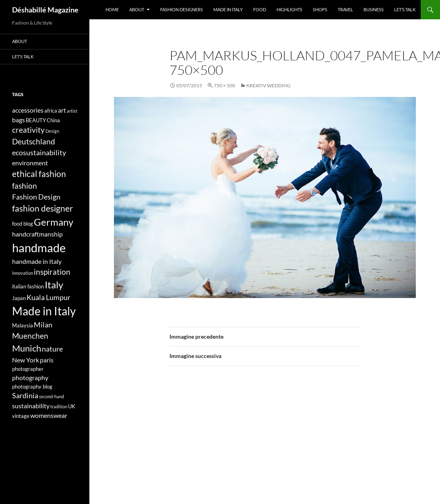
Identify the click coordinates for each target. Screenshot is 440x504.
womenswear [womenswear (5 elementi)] (49, 415)
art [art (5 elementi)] (62, 110)
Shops (320, 9)
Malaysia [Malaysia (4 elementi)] (23, 325)
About (137, 9)
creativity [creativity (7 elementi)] (28, 130)
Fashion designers (182, 9)
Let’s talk (405, 9)
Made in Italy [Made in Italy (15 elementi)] (44, 311)
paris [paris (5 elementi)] (47, 360)
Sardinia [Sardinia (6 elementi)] (25, 396)
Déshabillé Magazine (45, 10)
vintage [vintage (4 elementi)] (21, 416)
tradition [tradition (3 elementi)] (59, 406)
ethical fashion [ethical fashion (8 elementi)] (39, 174)
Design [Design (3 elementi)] (52, 131)
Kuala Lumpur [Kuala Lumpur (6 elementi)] (49, 297)
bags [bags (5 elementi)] (19, 120)
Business (374, 9)
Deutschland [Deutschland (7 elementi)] (34, 141)
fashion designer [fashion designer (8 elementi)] (42, 208)
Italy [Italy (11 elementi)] (54, 285)
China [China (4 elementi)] (53, 120)
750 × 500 (224, 85)
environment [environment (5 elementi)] (30, 163)
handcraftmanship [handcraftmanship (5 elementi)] (37, 234)
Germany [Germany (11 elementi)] (54, 222)
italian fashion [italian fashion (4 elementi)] (28, 286)
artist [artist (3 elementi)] (72, 111)
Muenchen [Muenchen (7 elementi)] (30, 336)
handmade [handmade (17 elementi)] (39, 248)
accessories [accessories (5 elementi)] (28, 110)
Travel (345, 9)
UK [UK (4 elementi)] (72, 406)
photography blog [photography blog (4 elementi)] (32, 387)
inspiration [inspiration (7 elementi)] (52, 272)
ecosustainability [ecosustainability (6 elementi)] (39, 153)
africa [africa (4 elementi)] (51, 111)
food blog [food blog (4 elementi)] (23, 224)
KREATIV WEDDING (269, 85)
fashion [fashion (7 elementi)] (25, 186)
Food (260, 9)
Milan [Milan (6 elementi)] (43, 325)
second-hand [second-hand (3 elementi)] (52, 396)
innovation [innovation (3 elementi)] (23, 273)
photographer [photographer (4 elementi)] (28, 369)
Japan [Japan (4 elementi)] (19, 298)
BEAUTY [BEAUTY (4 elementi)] (36, 120)
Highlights (289, 9)
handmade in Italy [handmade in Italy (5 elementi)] (37, 261)
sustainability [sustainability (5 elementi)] (31, 406)
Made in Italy (228, 9)
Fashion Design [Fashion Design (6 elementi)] (36, 197)
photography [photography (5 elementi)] (30, 377)
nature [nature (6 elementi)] (52, 349)
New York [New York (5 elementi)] (26, 360)
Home (112, 9)
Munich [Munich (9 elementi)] (27, 348)
